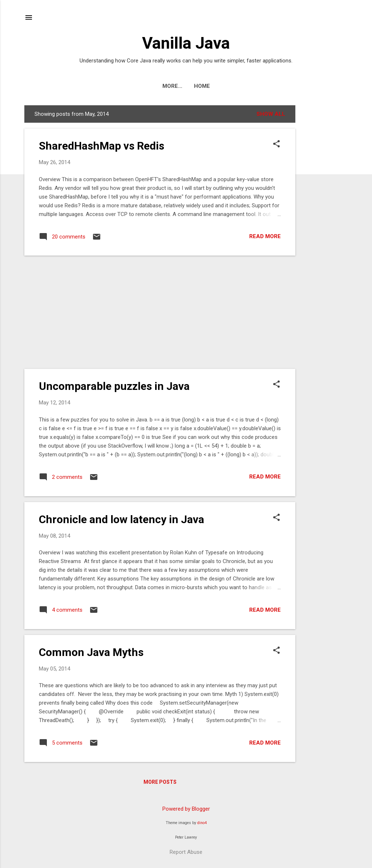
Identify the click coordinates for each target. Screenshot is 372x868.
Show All (271, 114)
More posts (160, 782)
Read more (265, 236)
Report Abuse (186, 852)
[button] (276, 144)
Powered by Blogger (186, 809)
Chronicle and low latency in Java (122, 519)
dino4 (202, 823)
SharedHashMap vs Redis (102, 146)
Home (186, 86)
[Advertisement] (324, 214)
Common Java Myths (91, 652)
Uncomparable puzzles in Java (114, 386)
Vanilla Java (186, 43)
